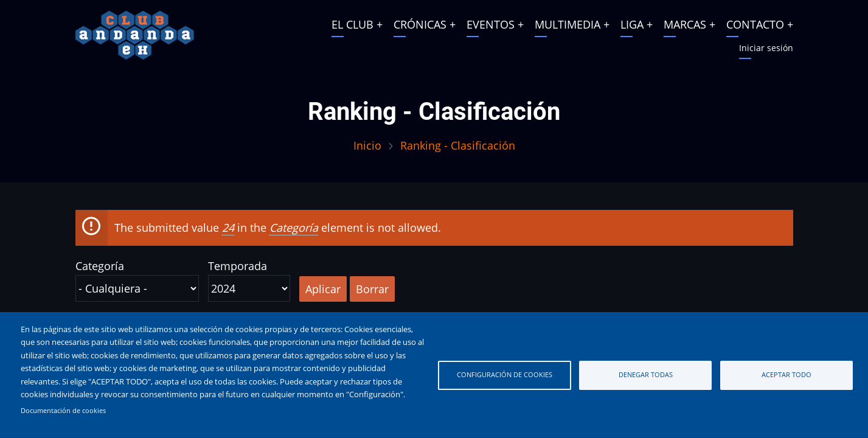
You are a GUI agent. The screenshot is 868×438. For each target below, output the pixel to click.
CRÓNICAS (420, 24)
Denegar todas (646, 374)
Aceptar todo (786, 374)
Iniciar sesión (766, 48)
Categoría (100, 266)
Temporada (238, 266)
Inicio (367, 145)
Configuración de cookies (505, 374)
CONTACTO (755, 24)
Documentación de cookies (63, 411)
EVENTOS (491, 24)
